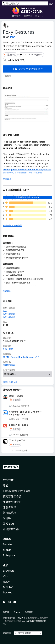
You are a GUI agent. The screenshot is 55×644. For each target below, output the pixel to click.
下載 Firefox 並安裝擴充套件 (28, 69)
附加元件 (8, 480)
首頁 (5, 311)
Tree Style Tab (17, 441)
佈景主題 (28, 16)
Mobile (7, 550)
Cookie (17, 612)
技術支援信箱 (9, 317)
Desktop (8, 544)
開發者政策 (10, 507)
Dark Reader (16, 396)
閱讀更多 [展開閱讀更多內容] (7, 179)
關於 (6, 485)
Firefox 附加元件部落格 (17, 491)
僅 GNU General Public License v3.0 (21, 357)
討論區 (7, 518)
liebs (12, 37)
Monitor (8, 587)
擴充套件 (16, 16)
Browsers (9, 571)
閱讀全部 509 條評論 (13, 225)
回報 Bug (8, 524)
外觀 (5, 349)
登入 (51, 4)
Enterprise (9, 555)
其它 (11, 349)
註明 (11, 618)
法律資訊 (29, 612)
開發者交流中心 (12, 502)
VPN (6, 576)
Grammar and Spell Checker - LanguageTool (26, 413)
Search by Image (18, 425)
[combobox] (25, 3)
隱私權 (6, 612)
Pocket (7, 592)
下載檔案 (7, 76)
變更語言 (7, 633)
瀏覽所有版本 (9, 365)
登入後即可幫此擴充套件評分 (27, 197)
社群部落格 (10, 513)
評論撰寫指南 (11, 529)
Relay (6, 582)
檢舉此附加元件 (10, 382)
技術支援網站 (9, 314)
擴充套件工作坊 (12, 496)
